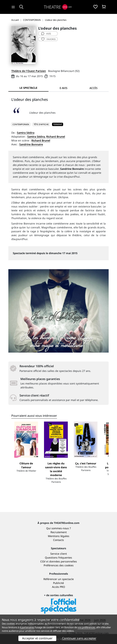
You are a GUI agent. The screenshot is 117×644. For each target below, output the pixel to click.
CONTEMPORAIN (21, 124)
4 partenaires (27, 627)
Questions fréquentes (58, 558)
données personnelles (63, 561)
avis (46, 34)
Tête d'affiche (41, 124)
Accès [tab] (94, 88)
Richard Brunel (56, 137)
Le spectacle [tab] (28, 88)
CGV (43, 561)
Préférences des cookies (59, 565)
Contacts (58, 540)
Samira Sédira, (36, 137)
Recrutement (59, 532)
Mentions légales (59, 536)
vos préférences (86, 627)
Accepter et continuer (37, 638)
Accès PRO (58, 587)
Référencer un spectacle (59, 579)
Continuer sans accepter (79, 638)
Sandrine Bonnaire (31, 144)
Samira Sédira (26, 133)
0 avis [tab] (64, 88)
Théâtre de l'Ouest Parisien (29, 71)
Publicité (58, 583)
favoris (48, 39)
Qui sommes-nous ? (58, 528)
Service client (59, 554)
